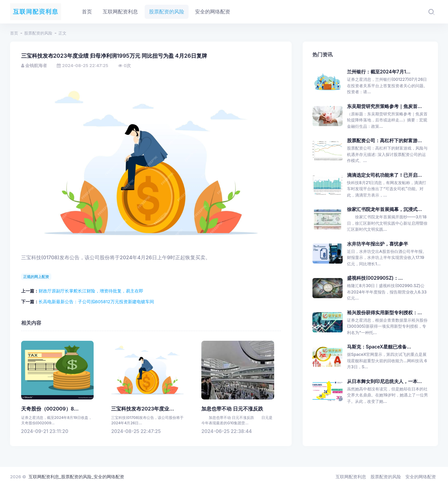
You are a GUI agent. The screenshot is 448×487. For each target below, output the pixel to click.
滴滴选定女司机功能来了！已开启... (384, 175)
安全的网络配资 (421, 477)
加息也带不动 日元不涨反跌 (232, 409)
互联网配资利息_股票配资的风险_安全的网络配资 (76, 477)
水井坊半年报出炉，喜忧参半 (378, 244)
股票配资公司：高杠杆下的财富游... (384, 140)
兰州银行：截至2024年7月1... (379, 72)
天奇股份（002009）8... (50, 409)
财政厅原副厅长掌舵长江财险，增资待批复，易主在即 (91, 291)
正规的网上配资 (36, 277)
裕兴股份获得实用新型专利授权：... (384, 312)
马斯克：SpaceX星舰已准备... (379, 347)
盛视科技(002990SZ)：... (375, 278)
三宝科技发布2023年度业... (142, 409)
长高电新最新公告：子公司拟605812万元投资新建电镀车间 (96, 302)
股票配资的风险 (38, 33)
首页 (14, 33)
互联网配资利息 (351, 477)
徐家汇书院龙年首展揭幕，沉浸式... (384, 209)
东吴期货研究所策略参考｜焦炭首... (384, 106)
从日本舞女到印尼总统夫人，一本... (384, 381)
